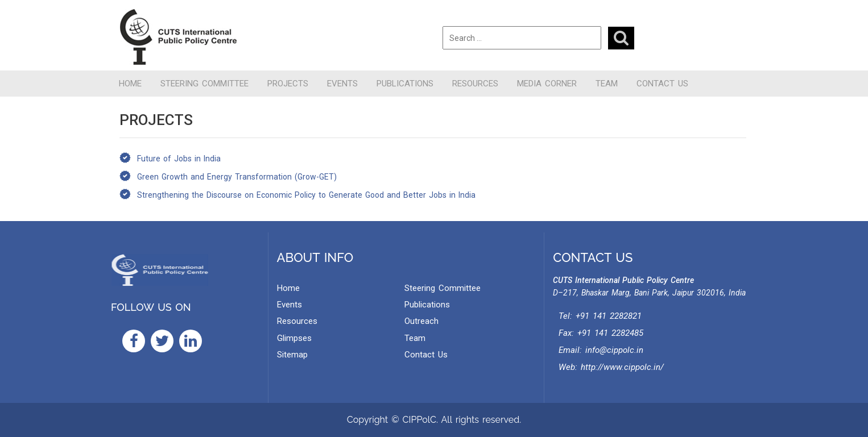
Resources (475, 84)
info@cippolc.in (614, 350)
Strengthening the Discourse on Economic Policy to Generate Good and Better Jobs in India (306, 195)
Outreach (421, 321)
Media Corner (547, 84)
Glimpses (294, 338)
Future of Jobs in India (179, 159)
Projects (288, 84)
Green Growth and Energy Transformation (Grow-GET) (237, 177)
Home (130, 84)
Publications (405, 84)
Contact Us (662, 84)
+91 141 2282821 (609, 316)
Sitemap (292, 355)
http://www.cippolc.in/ (622, 367)
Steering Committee (204, 84)
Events (342, 84)
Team (607, 84)
